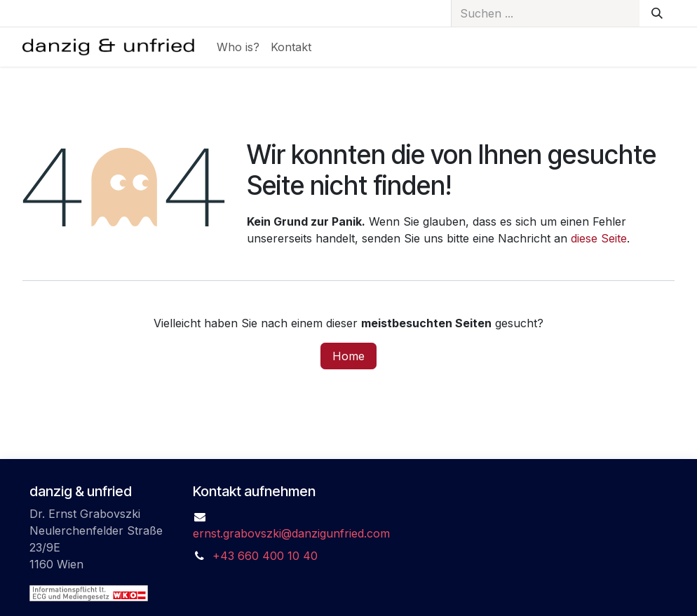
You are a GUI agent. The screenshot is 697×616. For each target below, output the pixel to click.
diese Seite (599, 238)
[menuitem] (238, 47)
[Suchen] (657, 13)
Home (348, 356)
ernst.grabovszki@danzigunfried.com (291, 533)
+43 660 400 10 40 (265, 556)
